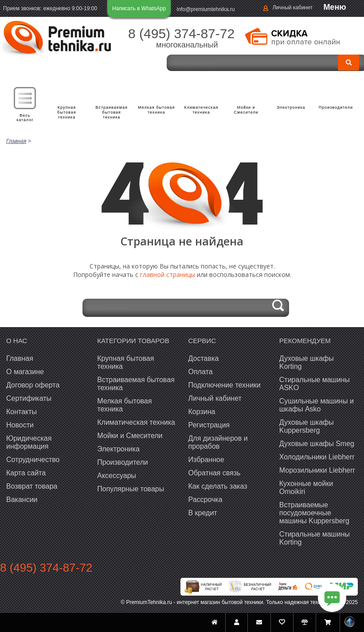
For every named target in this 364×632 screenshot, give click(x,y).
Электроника (291, 107)
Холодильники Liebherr (317, 457)
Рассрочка (205, 500)
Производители (336, 107)
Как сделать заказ (218, 486)
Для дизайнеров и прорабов (218, 442)
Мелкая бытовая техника (156, 110)
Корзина (202, 412)
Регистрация (209, 425)
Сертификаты (29, 398)
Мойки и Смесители (246, 110)
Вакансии (22, 500)
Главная (20, 358)
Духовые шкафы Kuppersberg (307, 426)
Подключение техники (225, 385)
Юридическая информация (29, 442)
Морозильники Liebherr (317, 470)
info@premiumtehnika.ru (206, 9)
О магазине (25, 372)
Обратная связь (215, 473)
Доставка (204, 358)
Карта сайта (26, 473)
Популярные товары (131, 489)
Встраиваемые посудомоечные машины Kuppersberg (314, 513)
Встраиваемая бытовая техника (112, 112)
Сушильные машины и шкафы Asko (317, 405)
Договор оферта (33, 385)
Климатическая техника (202, 110)
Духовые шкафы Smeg (317, 444)
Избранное (206, 460)
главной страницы (168, 275)
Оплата (201, 372)
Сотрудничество (33, 460)
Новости (20, 425)
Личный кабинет (293, 8)
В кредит (203, 513)
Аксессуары (117, 476)
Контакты (22, 412)
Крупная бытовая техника (67, 112)
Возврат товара (32, 486)
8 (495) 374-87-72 (181, 34)
